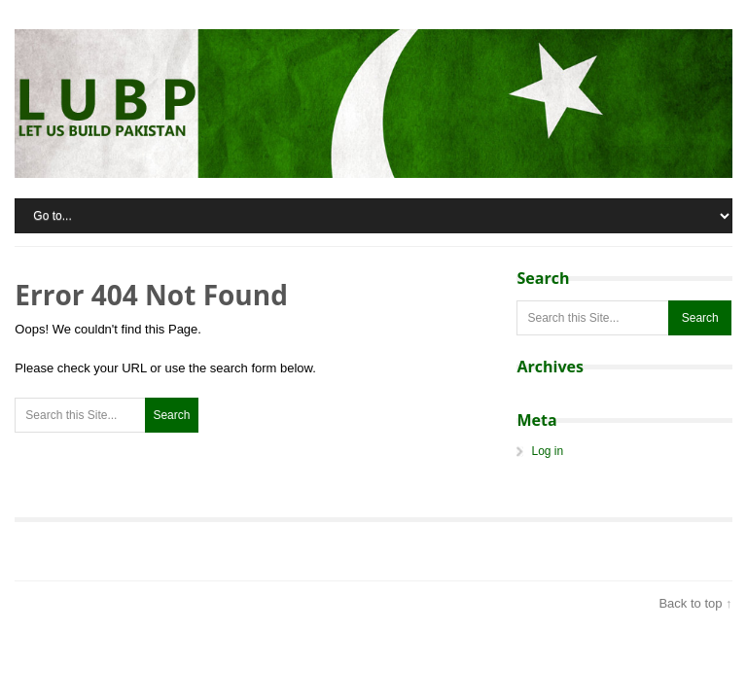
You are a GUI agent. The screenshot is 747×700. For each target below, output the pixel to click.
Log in (547, 451)
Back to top (690, 603)
